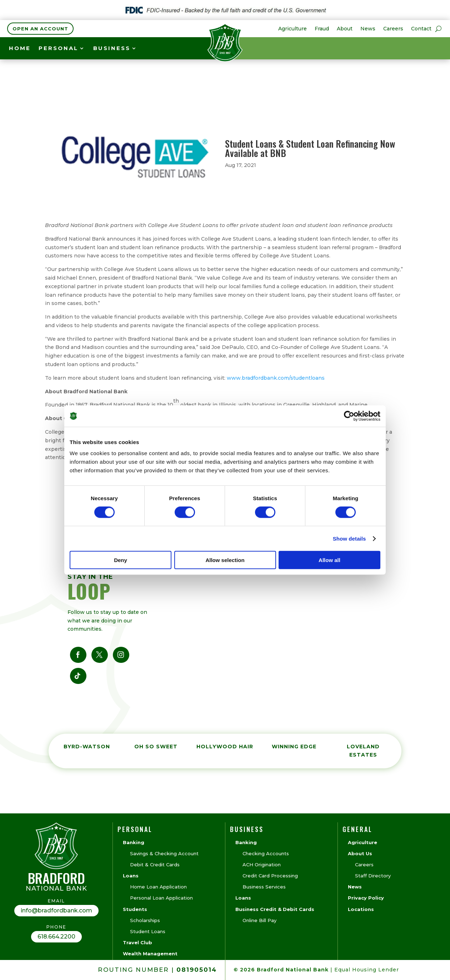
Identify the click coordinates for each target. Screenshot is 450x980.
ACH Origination (262, 865)
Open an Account (40, 29)
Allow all (329, 560)
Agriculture (292, 29)
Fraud (322, 29)
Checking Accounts (266, 853)
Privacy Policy (366, 898)
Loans (131, 876)
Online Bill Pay (259, 920)
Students (135, 909)
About (345, 29)
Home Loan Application (158, 887)
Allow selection (225, 560)
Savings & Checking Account (164, 853)
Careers (393, 29)
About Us (360, 853)
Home (20, 49)
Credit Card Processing (270, 876)
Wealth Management (150, 954)
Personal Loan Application (161, 898)
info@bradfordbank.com (56, 910)
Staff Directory (373, 876)
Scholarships (145, 920)
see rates (401, 49)
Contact (421, 29)
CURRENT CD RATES (302, 49)
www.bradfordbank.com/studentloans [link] (276, 378)
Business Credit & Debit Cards (275, 909)
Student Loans (148, 931)
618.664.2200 (56, 937)
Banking (134, 842)
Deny (121, 560)
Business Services (264, 887)
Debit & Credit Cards (155, 865)
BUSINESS (112, 49)
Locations (361, 909)
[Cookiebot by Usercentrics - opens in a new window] (349, 416)
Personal (58, 49)
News (368, 29)
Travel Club (137, 942)
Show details (349, 538)
